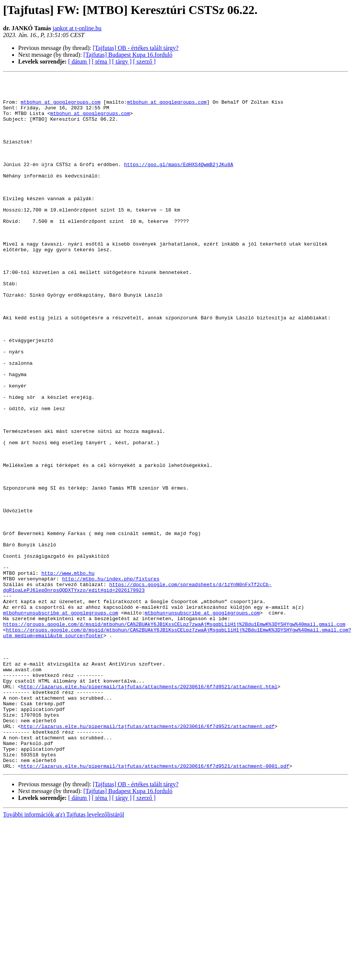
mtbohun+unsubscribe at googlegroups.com (61, 720)
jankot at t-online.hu (77, 28)
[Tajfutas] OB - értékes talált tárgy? (136, 48)
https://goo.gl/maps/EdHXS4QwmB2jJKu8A (179, 182)
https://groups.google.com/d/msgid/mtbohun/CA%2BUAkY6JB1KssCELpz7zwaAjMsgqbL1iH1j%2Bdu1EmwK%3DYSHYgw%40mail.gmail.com (174, 734)
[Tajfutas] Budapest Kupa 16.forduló (128, 55)
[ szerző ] (144, 61)
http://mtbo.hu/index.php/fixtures (111, 680)
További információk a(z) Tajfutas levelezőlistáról (64, 953)
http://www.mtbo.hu (68, 673)
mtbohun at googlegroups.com (61, 107)
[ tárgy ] (122, 61)
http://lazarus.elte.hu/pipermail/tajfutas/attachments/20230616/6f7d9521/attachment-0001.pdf (155, 904)
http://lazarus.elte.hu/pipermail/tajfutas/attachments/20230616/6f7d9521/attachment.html (149, 809)
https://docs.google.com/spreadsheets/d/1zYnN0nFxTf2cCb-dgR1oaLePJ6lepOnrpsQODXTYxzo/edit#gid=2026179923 (137, 690)
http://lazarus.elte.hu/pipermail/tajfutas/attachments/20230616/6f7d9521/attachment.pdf (148, 857)
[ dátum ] (79, 61)
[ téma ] (101, 61)
